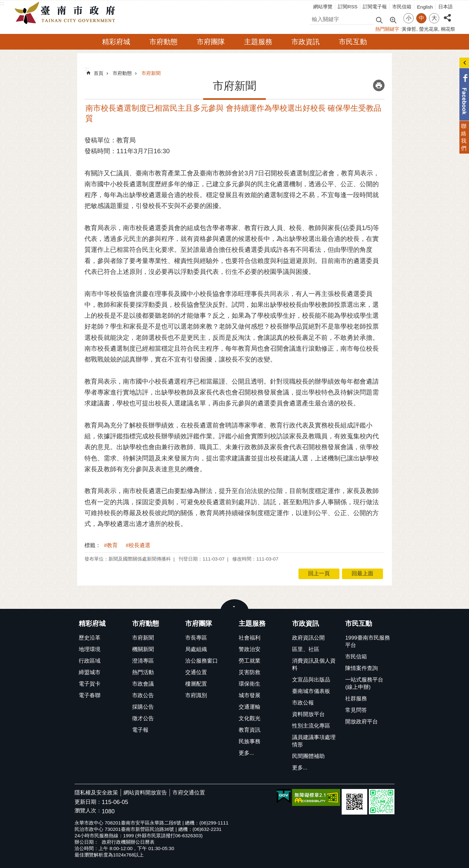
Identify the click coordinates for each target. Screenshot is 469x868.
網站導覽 (323, 7)
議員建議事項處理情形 (314, 741)
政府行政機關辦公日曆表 (128, 842)
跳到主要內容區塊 (3, 3)
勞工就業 (250, 661)
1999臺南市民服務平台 (367, 641)
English (425, 7)
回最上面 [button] (362, 573)
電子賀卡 (90, 684)
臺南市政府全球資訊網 (67, 13)
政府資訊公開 (308, 638)
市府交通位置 (189, 793)
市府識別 (196, 695)
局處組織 (196, 649)
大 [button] (434, 18)
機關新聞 (143, 649)
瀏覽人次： (88, 811)
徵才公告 (143, 718)
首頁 (99, 73)
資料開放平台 (308, 714)
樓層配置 (196, 684)
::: (2, 3)
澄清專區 (143, 661)
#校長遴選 (138, 545)
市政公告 (143, 695)
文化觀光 (250, 718)
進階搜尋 (393, 20)
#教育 (111, 545)
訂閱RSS (348, 7)
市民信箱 (402, 7)
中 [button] (421, 18)
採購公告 (143, 707)
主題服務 (258, 42)
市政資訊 (306, 42)
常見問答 (356, 710)
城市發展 (250, 695)
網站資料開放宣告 (145, 793)
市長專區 (196, 638)
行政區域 (90, 661)
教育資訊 (250, 730)
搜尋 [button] (379, 20)
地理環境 (90, 649)
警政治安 (250, 649)
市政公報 (303, 703)
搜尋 (315, 18)
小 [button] (409, 18)
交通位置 (196, 672)
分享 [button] (447, 14)
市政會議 (143, 684)
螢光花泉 (429, 29)
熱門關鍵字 (387, 29)
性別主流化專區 (311, 726)
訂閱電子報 (375, 7)
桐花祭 (448, 29)
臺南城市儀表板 (311, 691)
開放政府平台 (362, 722)
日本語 (445, 7)
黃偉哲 (409, 29)
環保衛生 (250, 684)
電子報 (140, 730)
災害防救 (250, 672)
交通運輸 (250, 707)
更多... (246, 753)
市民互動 (353, 42)
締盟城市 (90, 672)
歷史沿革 (90, 638)
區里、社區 (306, 649)
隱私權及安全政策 (96, 793)
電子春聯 (90, 695)
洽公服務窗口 (202, 661)
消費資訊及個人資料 (314, 665)
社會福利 (250, 638)
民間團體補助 (308, 756)
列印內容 (379, 85)
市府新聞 (151, 73)
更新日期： (88, 802)
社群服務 (356, 699)
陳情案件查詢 (362, 668)
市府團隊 (211, 42)
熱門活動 (143, 672)
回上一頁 (319, 573)
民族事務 (250, 741)
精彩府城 (116, 42)
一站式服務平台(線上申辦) (364, 683)
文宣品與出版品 (311, 680)
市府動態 (163, 42)
